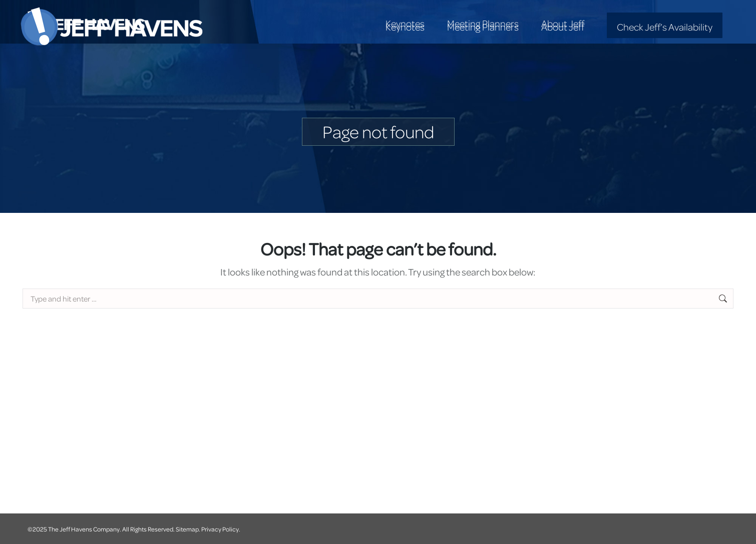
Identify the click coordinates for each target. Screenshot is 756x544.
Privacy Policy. (221, 529)
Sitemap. (188, 529)
